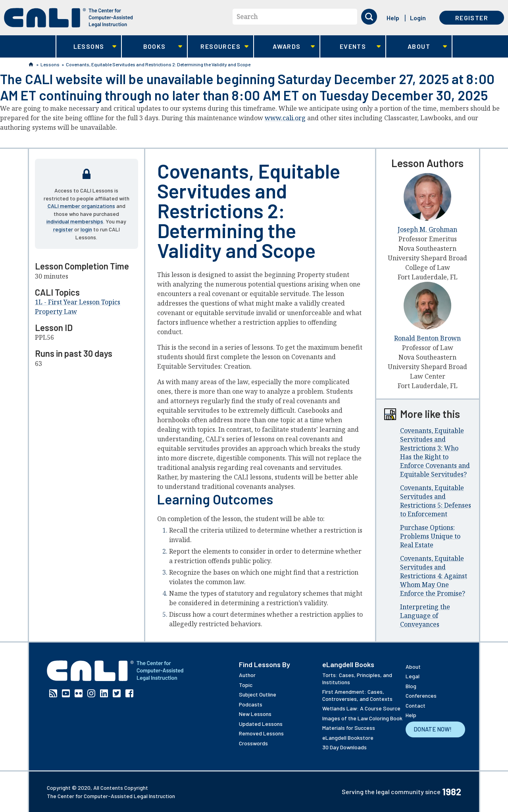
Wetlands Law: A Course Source (361, 708)
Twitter (117, 693)
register (63, 229)
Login (418, 18)
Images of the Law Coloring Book (362, 718)
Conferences (421, 696)
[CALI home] (68, 18)
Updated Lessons (261, 724)
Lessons (86, 47)
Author (247, 675)
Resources (218, 47)
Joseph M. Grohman (427, 229)
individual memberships (75, 221)
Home (31, 64)
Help (393, 18)
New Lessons (255, 714)
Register (472, 18)
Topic (246, 685)
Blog (411, 686)
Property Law (56, 312)
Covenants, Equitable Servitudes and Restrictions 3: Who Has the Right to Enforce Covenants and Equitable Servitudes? (435, 452)
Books (152, 47)
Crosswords (253, 743)
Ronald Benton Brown (427, 338)
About (417, 47)
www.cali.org (285, 118)
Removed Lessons (261, 733)
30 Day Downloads (344, 747)
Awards (284, 47)
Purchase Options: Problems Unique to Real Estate (430, 536)
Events (351, 47)
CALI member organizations (81, 206)
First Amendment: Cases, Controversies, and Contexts (357, 695)
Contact (416, 705)
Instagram (91, 693)
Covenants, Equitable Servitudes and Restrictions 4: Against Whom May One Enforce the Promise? (434, 576)
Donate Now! (433, 729)
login (86, 229)
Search (247, 17)
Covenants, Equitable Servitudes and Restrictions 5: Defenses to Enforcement (436, 501)
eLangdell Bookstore (348, 738)
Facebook (129, 693)
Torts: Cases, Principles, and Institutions (357, 678)
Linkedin (104, 693)
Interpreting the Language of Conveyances (425, 616)
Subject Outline (258, 694)
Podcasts (251, 704)
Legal (413, 676)
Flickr (79, 693)
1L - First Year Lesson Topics (78, 302)
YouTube (66, 693)
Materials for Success (349, 728)
